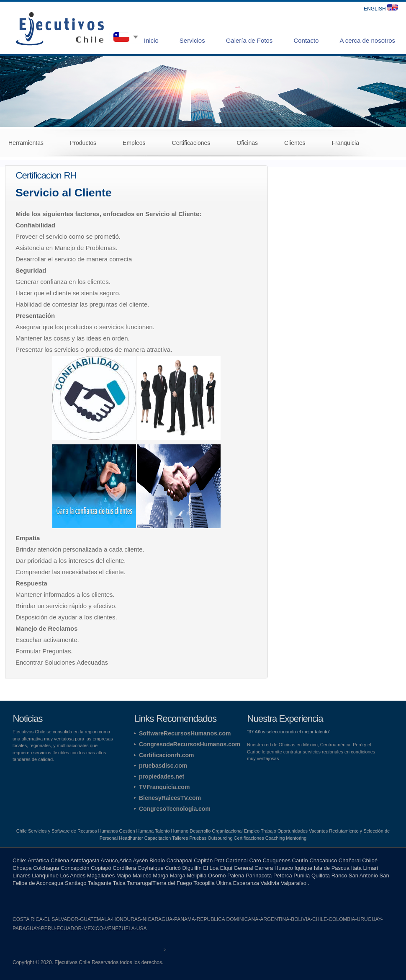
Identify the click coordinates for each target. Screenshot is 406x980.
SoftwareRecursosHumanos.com (185, 733)
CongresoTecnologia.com (175, 809)
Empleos (134, 143)
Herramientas (26, 143)
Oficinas (247, 143)
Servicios (192, 40)
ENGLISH (381, 9)
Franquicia (346, 143)
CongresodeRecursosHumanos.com (190, 744)
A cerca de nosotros (367, 40)
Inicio (151, 40)
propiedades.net (162, 776)
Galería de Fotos (249, 40)
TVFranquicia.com (164, 787)
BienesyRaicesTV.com (170, 798)
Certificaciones (191, 143)
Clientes (295, 143)
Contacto (306, 40)
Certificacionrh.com (166, 755)
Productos (83, 143)
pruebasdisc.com (163, 766)
